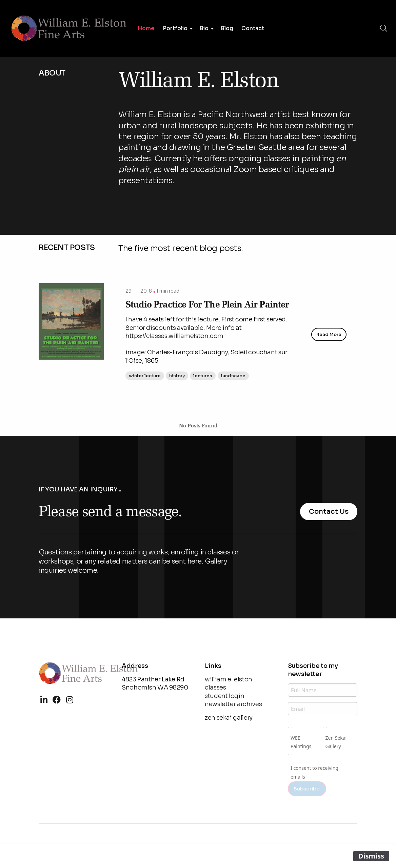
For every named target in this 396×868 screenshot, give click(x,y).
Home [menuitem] (146, 28)
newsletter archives (233, 704)
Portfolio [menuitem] (175, 28)
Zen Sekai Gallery (336, 742)
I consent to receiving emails (314, 772)
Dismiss (371, 856)
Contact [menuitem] (253, 28)
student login (224, 696)
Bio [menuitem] (204, 28)
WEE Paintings (301, 742)
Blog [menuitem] (227, 28)
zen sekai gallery (229, 718)
